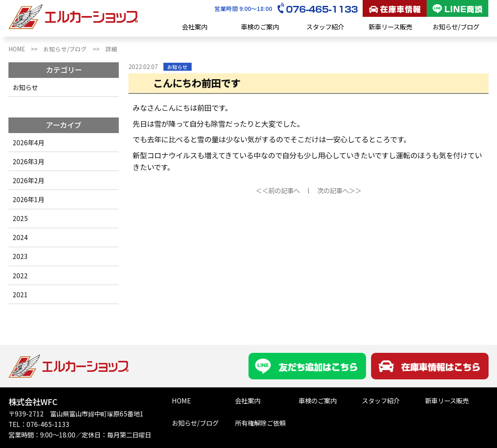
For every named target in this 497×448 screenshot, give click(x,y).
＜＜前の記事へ (278, 190)
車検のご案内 (260, 27)
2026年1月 (28, 199)
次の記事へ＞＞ (339, 190)
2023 (20, 256)
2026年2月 (28, 180)
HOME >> (26, 49)
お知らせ (25, 87)
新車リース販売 (390, 27)
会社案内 (195, 27)
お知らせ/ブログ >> (74, 49)
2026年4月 (28, 142)
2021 (20, 294)
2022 (20, 275)
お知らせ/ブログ (456, 27)
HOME (181, 400)
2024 (20, 237)
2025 (20, 218)
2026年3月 (28, 161)
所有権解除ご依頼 (260, 423)
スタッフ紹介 (325, 27)
